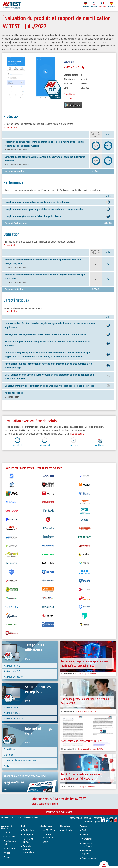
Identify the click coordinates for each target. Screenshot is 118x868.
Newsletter (87, 839)
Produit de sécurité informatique (29, 849)
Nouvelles (65, 826)
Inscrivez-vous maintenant (59, 812)
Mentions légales (92, 822)
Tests (23, 826)
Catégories (68, 830)
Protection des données (104, 818)
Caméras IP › (10, 755)
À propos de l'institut (7, 827)
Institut (7, 832)
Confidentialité (89, 858)
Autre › (7, 766)
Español (111, 4)
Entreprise (28, 835)
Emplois (7, 857)
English (94, 4)
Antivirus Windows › (13, 677)
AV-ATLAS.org (49, 830)
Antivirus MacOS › (13, 671)
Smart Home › (11, 749)
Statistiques (46, 826)
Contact (84, 826)
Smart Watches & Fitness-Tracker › (21, 760)
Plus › (28, 659)
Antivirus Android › (13, 666)
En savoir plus (10, 127)
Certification (9, 837)
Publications (9, 848)
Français (103, 4)
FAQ (84, 830)
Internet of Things (28, 840)
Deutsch (86, 4)
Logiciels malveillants (48, 836)
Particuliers (28, 830)
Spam (45, 842)
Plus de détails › (78, 434)
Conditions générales (81, 818)
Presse (7, 853)
